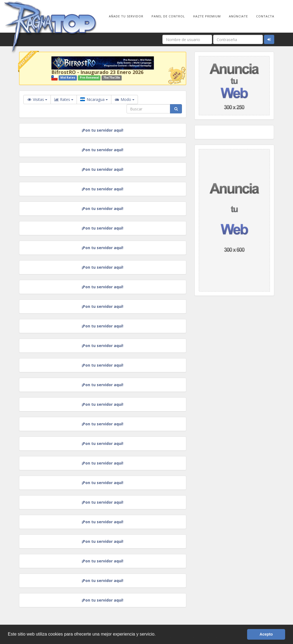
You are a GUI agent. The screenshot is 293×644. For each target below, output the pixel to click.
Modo (125, 100)
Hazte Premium (207, 16)
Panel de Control (168, 16)
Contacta (265, 16)
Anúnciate (238, 16)
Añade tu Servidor (126, 16)
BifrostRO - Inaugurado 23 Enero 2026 (97, 72)
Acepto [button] (266, 634)
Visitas (37, 99)
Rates (64, 100)
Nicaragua (94, 99)
